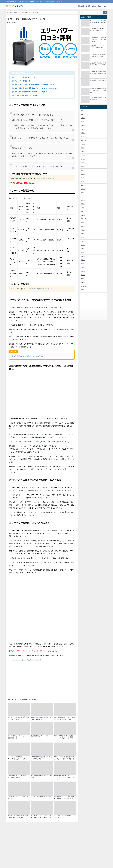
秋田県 (83, 122)
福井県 (83, 182)
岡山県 (83, 230)
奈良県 (83, 215)
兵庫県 (83, 200)
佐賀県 (83, 267)
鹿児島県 (83, 286)
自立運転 (36, 442)
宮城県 (83, 125)
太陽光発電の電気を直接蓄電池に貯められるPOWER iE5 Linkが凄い (38, 88)
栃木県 (83, 155)
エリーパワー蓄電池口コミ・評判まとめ (28, 96)
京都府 (83, 211)
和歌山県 (83, 219)
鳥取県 (83, 223)
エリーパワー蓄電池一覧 (22, 81)
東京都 (83, 137)
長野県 (83, 167)
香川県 (83, 253)
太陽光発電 (81, 6)
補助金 (94, 6)
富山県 (83, 174)
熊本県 (83, 275)
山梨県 (83, 163)
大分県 (83, 279)
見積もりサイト (102, 6)
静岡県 (83, 189)
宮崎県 (83, 282)
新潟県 (83, 170)
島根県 (83, 226)
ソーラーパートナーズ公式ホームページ (27, 660)
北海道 (83, 110)
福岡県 (83, 264)
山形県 (83, 129)
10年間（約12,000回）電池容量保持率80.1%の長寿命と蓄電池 (36, 85)
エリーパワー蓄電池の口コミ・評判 (26, 77)
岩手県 (83, 118)
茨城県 (83, 152)
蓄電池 (88, 6)
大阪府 (83, 196)
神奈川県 (83, 140)
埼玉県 (83, 144)
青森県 (83, 114)
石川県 (83, 178)
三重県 (83, 204)
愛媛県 (83, 256)
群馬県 (83, 159)
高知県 (83, 260)
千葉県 (83, 148)
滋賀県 (83, 208)
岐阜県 (83, 185)
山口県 (83, 245)
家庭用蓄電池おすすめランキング (41, 289)
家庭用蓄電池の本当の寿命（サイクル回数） (28, 356)
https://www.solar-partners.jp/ (47, 179)
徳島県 (83, 249)
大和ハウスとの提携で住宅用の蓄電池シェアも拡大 (32, 92)
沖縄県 (83, 290)
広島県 (83, 234)
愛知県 (83, 193)
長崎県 (83, 271)
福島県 (83, 133)
